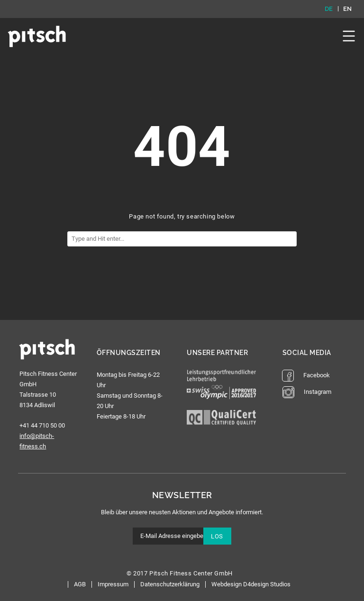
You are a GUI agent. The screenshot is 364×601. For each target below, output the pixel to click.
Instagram (307, 392)
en (348, 9)
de (329, 9)
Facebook (306, 376)
